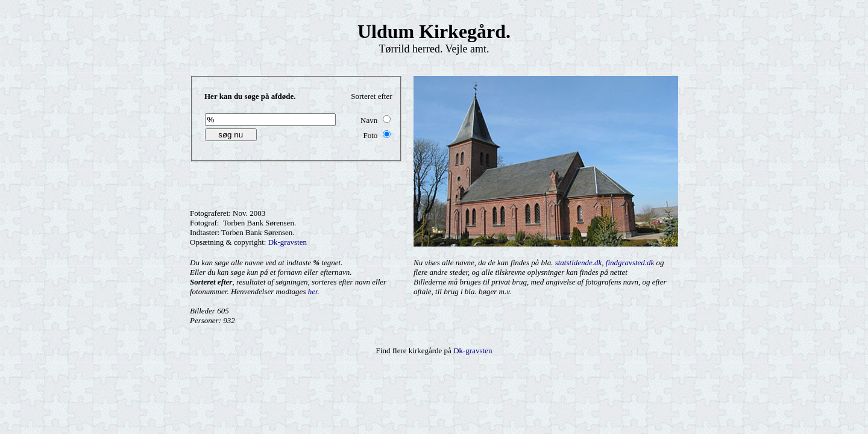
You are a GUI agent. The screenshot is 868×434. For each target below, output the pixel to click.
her (313, 291)
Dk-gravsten (288, 242)
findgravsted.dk (630, 263)
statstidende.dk (579, 263)
